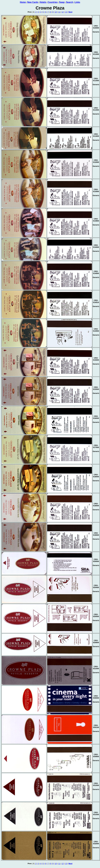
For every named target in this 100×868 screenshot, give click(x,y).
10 (56, 12)
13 (66, 12)
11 (59, 12)
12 (63, 12)
